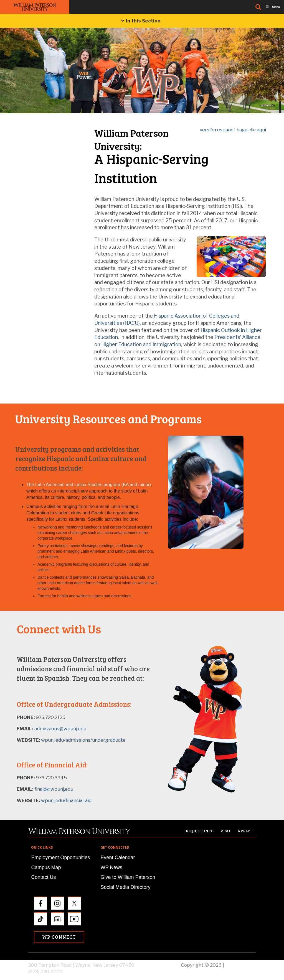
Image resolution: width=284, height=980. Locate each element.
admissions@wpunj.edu (60, 729)
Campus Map (46, 867)
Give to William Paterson (128, 877)
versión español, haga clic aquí (233, 130)
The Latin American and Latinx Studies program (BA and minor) (89, 485)
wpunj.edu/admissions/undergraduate (83, 740)
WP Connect (59, 937)
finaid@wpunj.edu (54, 789)
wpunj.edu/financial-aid (66, 800)
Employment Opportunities (60, 857)
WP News (111, 867)
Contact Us (43, 877)
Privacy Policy (240, 965)
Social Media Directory (125, 887)
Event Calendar (118, 857)
